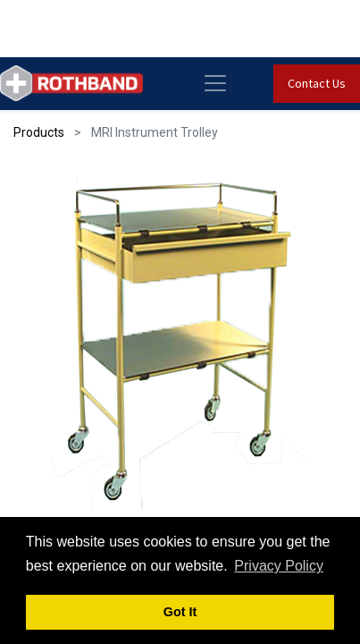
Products (39, 132)
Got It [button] (180, 612)
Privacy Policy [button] (279, 566)
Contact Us (317, 83)
